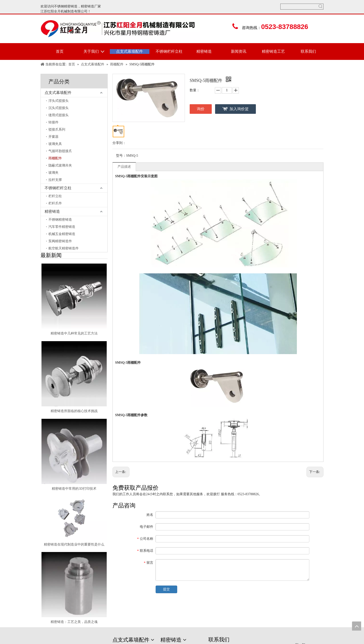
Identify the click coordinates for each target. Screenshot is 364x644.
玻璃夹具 (55, 144)
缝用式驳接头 (59, 115)
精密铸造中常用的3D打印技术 (74, 489)
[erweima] (302, 640)
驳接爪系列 (57, 129)
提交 (166, 589)
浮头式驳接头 (59, 101)
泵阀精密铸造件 (60, 241)
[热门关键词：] (320, 7)
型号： (121, 156)
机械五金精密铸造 (62, 234)
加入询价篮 (239, 109)
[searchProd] (299, 7)
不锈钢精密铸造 (66, 6)
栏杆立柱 (55, 196)
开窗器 (53, 137)
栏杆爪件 (55, 203)
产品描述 (124, 167)
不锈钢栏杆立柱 (58, 188)
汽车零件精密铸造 (62, 227)
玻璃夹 (53, 173)
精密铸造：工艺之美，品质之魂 (74, 622)
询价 (201, 109)
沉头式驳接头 (59, 108)
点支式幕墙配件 (58, 93)
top (357, 626)
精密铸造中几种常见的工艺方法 (74, 333)
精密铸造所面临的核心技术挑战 (74, 411)
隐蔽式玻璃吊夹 (60, 165)
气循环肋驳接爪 (60, 151)
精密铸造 (88, 6)
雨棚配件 (55, 158)
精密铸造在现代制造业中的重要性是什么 (74, 544)
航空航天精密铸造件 (64, 248)
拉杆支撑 (55, 180)
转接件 (53, 122)
